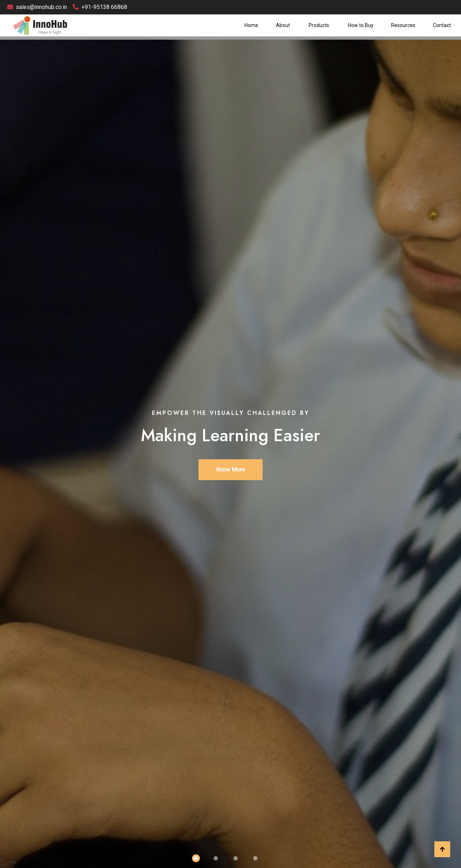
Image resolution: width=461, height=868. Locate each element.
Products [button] (319, 25)
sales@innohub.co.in (37, 7)
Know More (230, 470)
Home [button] (251, 25)
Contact (442, 25)
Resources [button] (403, 25)
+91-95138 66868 (100, 7)
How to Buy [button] (361, 25)
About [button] (283, 25)
